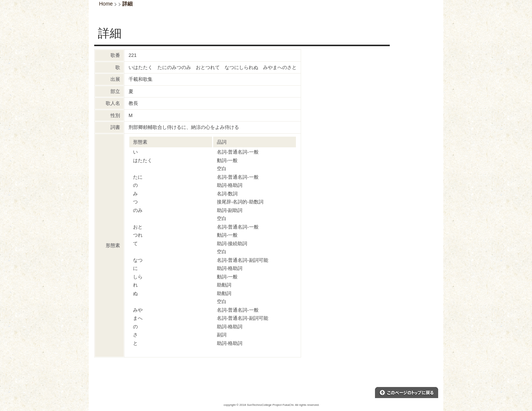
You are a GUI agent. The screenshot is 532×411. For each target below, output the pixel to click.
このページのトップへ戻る (407, 393)
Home (106, 4)
